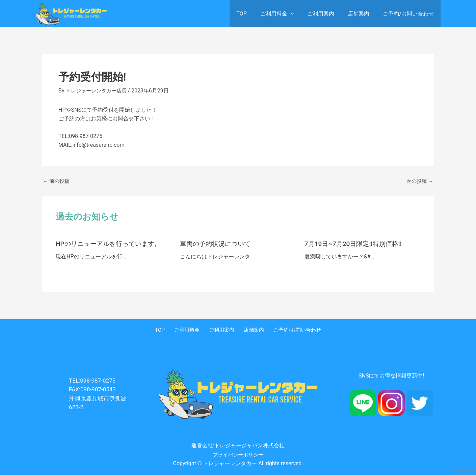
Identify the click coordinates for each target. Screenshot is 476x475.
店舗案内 (363, 14)
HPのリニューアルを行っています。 (111, 244)
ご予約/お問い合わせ (410, 14)
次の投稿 (419, 181)
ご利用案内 (327, 14)
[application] (300, 14)
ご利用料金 (287, 14)
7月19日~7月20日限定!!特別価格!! (356, 244)
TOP (254, 14)
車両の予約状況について (217, 244)
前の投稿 (57, 181)
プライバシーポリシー (238, 454)
